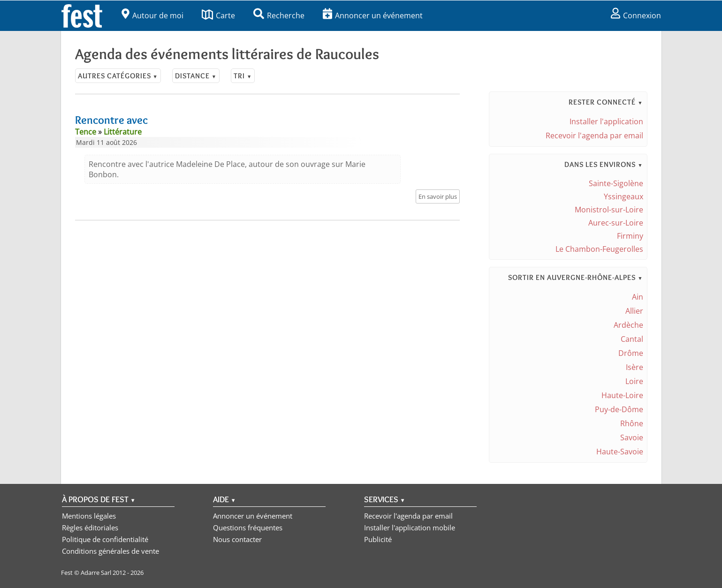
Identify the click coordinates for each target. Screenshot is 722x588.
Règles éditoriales (90, 528)
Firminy (630, 236)
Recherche (279, 15)
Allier (634, 311)
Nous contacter (237, 539)
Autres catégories (118, 76)
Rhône (632, 423)
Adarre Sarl (96, 573)
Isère (635, 367)
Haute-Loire (622, 395)
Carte (218, 15)
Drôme (631, 353)
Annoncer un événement (373, 15)
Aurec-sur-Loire (616, 223)
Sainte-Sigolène (616, 183)
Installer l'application (606, 121)
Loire (634, 381)
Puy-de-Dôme (619, 409)
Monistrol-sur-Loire (609, 210)
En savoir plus (438, 196)
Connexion (636, 15)
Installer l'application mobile (410, 528)
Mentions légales (89, 516)
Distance (196, 76)
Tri (243, 76)
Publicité (378, 539)
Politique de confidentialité (105, 539)
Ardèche (628, 325)
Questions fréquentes (248, 528)
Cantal (632, 339)
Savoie (632, 437)
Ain (638, 297)
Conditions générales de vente (110, 551)
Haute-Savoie (620, 452)
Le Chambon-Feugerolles (599, 249)
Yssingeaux (623, 196)
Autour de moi (152, 15)
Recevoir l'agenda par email (594, 136)
